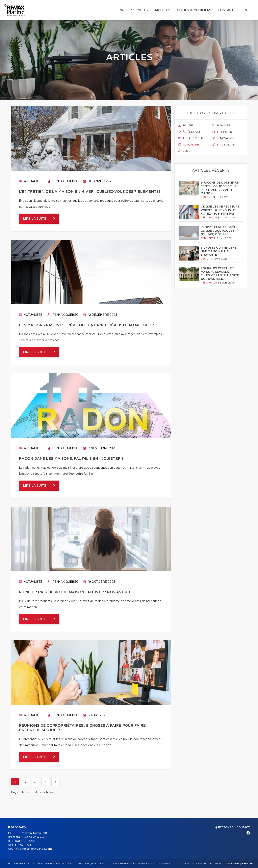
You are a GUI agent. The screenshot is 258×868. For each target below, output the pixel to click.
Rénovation (223, 138)
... (35, 782)
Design (185, 151)
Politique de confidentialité (156, 864)
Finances (221, 126)
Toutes (186, 126)
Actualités (31, 181)
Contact (226, 10)
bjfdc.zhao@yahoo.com (36, 849)
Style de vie (223, 145)
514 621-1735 (23, 845)
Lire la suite (35, 219)
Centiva (247, 863)
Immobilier (222, 132)
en (245, 10)
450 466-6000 (25, 841)
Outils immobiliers (194, 10)
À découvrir (190, 132)
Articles (162, 10)
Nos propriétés (134, 10)
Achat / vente (191, 138)
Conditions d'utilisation (191, 864)
